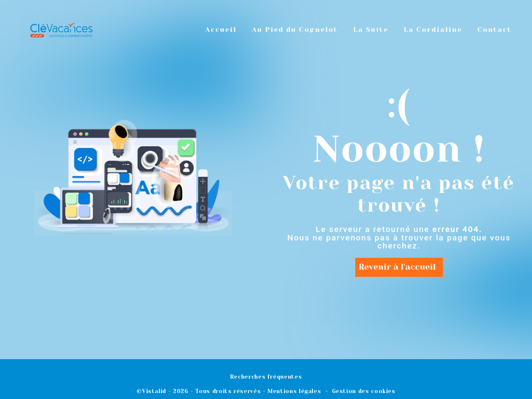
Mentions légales (294, 391)
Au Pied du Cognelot (295, 29)
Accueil (221, 29)
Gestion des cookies (364, 391)
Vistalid (154, 391)
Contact (494, 29)
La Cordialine (433, 29)
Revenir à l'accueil (397, 267)
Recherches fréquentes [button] (266, 377)
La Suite (371, 29)
